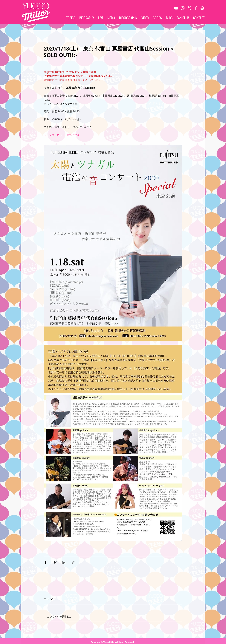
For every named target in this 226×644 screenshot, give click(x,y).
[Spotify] (202, 8)
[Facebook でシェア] (46, 562)
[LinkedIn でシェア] (64, 562)
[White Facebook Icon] (196, 8)
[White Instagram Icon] (183, 8)
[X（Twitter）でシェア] (55, 562)
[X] (189, 8)
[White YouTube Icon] (176, 8)
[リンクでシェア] (73, 562)
